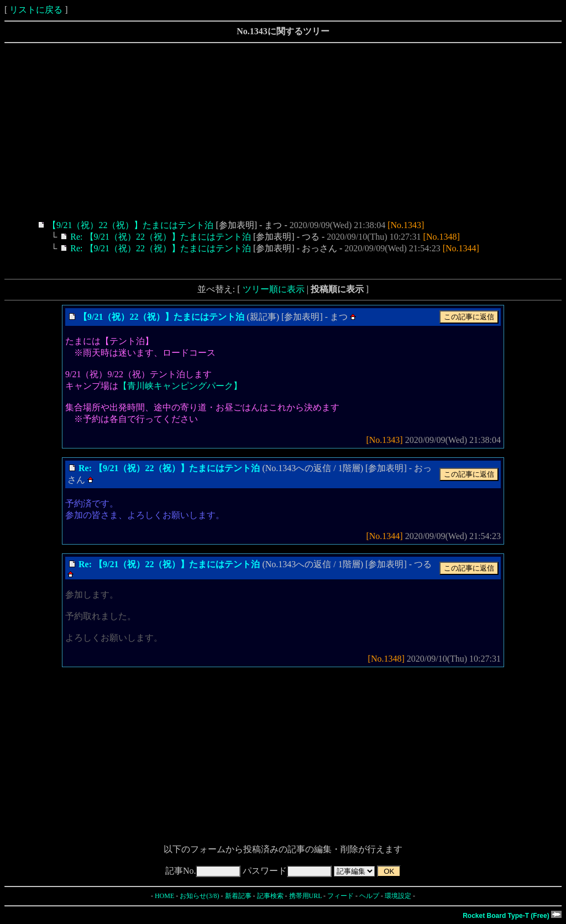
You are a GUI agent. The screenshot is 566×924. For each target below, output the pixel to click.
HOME (164, 896)
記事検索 (270, 896)
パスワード (287, 871)
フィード (340, 896)
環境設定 (398, 896)
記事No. (203, 871)
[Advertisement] (283, 131)
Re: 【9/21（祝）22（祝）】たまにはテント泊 (161, 237)
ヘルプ (369, 896)
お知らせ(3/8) (199, 896)
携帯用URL (306, 896)
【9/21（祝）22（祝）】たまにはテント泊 (130, 225)
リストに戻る (36, 10)
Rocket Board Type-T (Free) (512, 916)
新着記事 (238, 896)
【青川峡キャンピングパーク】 (180, 386)
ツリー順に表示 (274, 289)
